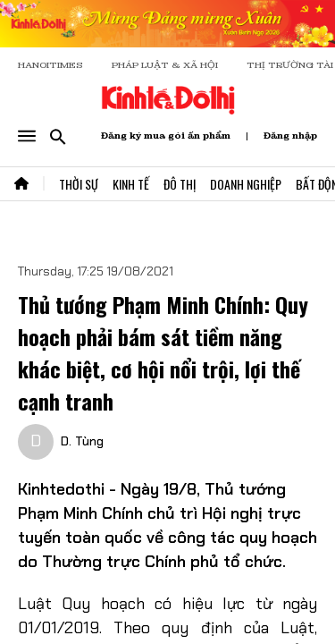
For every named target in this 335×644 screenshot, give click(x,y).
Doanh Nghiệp (246, 184)
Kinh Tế (131, 184)
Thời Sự (79, 184)
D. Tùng (82, 441)
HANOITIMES (50, 65)
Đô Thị (180, 184)
